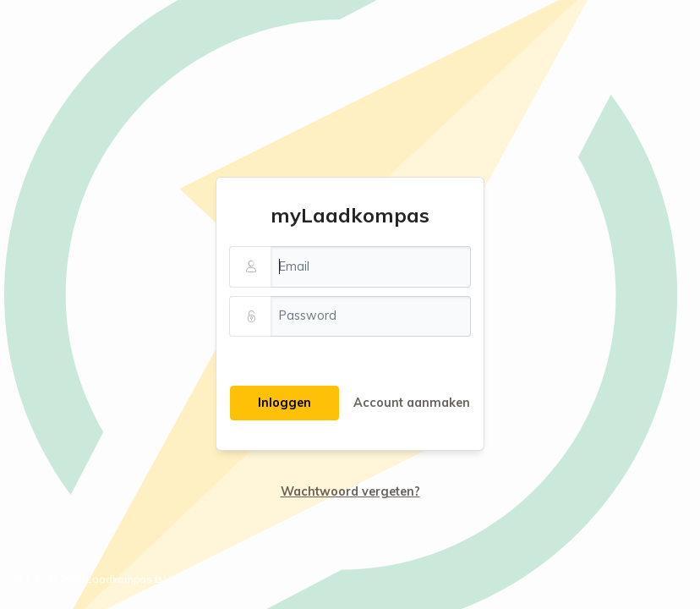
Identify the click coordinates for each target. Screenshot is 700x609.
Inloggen (284, 403)
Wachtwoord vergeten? (350, 491)
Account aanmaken (412, 403)
